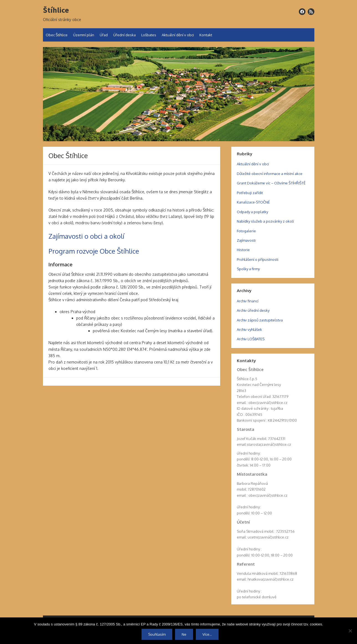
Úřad (104, 35)
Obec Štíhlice (57, 35)
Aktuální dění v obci (178, 35)
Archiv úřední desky (253, 310)
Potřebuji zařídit (250, 193)
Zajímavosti (246, 240)
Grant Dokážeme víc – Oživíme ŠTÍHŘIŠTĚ (271, 183)
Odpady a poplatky (252, 212)
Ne (184, 634)
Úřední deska (124, 35)
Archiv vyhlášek (249, 329)
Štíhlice (56, 10)
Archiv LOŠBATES (251, 339)
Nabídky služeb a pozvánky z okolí (265, 221)
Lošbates (149, 35)
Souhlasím (157, 634)
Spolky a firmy (248, 269)
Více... (207, 634)
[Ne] (350, 631)
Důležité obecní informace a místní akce (270, 174)
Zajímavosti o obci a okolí (86, 236)
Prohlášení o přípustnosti (258, 259)
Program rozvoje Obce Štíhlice (94, 251)
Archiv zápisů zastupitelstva (260, 320)
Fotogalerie (246, 231)
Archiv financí (248, 301)
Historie (243, 250)
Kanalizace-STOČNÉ (253, 202)
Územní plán (84, 35)
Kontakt (206, 35)
